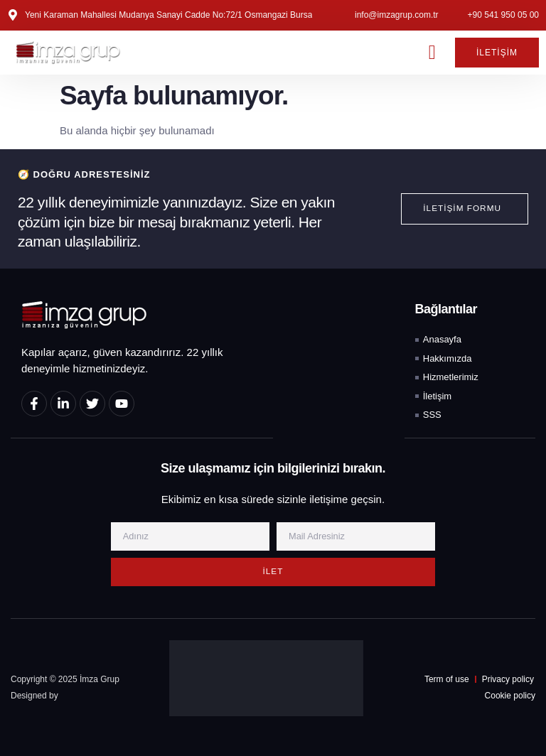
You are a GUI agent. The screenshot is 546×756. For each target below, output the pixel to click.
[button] (432, 53)
